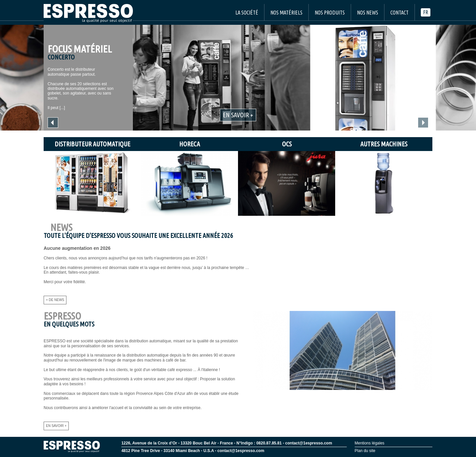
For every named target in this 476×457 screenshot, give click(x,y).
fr (426, 12)
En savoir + (238, 115)
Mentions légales (370, 443)
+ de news (55, 300)
